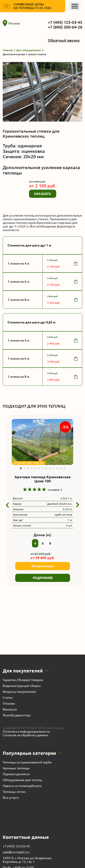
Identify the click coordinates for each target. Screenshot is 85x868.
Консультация (43, 566)
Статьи (8, 698)
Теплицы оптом (14, 792)
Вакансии (10, 709)
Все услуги (11, 798)
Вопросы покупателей (19, 692)
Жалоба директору (17, 715)
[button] (21, 468)
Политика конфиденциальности (26, 732)
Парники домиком (16, 774)
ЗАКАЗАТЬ (42, 194)
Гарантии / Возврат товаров (23, 680)
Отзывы (9, 703)
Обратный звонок (64, 40)
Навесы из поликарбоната (22, 786)
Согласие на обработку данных (25, 735)
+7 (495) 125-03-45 (65, 22)
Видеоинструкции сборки (22, 686)
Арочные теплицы (16, 768)
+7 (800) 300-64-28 (65, 27)
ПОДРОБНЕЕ (43, 578)
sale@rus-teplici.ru (16, 852)
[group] (42, 442)
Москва (11, 23)
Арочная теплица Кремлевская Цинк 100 (42, 479)
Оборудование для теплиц (22, 780)
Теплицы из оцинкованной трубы (27, 762)
